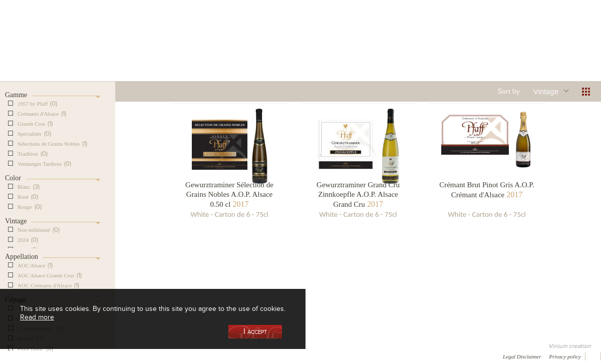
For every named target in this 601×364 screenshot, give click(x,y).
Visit (480, 52)
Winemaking (407, 52)
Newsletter (268, 356)
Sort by (509, 91)
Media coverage (89, 356)
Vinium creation (570, 346)
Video (305, 356)
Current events (554, 52)
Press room (192, 356)
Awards (45, 356)
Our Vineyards (198, 52)
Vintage (546, 91)
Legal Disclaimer (522, 356)
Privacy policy (565, 356)
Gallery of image (143, 356)
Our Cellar (51, 52)
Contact (230, 356)
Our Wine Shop (125, 52)
